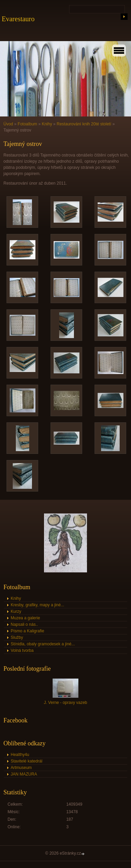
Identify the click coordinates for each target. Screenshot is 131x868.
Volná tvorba (22, 650)
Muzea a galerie (25, 618)
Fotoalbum (27, 124)
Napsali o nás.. (24, 624)
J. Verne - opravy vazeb (65, 703)
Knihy (47, 124)
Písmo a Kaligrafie (27, 631)
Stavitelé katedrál (26, 761)
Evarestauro (18, 19)
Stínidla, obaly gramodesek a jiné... (43, 644)
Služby (17, 637)
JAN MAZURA (24, 774)
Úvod (8, 124)
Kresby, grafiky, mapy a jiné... (37, 605)
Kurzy (16, 611)
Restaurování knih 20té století (84, 124)
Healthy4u (20, 755)
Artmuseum (21, 768)
